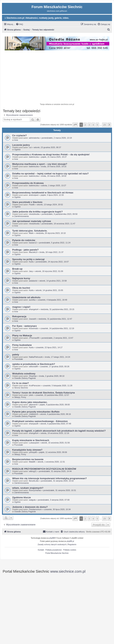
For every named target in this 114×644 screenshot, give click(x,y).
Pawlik (32, 205)
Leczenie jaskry (21, 145)
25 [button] (105, 125)
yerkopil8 (33, 452)
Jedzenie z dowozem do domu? (30, 507)
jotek (31, 395)
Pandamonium (35, 509)
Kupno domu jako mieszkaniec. (30, 402)
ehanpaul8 (34, 424)
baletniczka (34, 157)
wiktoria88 (33, 366)
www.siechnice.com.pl (68, 571)
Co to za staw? (20, 383)
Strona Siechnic (21, 388)
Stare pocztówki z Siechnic (27, 202)
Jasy (31, 271)
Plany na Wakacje (22, 335)
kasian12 (33, 243)
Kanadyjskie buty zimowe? (27, 450)
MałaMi (32, 462)
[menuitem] (19, 24)
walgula (32, 500)
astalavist (33, 281)
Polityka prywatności (54, 550)
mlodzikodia (34, 214)
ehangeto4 (34, 309)
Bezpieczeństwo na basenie (28, 459)
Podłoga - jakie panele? (25, 250)
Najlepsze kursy (21, 278)
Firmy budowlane (22, 345)
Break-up (17, 269)
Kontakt (41, 550)
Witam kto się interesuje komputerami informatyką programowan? (50, 478)
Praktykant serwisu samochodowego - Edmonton (40, 421)
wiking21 (33, 471)
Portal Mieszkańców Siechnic (57, 553)
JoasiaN (33, 319)
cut (30, 147)
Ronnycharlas (35, 490)
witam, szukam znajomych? (28, 488)
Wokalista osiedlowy (24, 374)
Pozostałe (19, 359)
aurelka (32, 300)
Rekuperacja (19, 316)
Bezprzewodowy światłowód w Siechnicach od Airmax (43, 193)
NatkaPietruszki (36, 357)
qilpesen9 (33, 405)
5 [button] (97, 125)
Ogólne (17, 150)
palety (16, 355)
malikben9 (33, 414)
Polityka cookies (70, 550)
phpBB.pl (70, 541)
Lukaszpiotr (34, 443)
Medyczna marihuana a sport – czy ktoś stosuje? (40, 164)
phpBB (52, 538)
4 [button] (93, 125)
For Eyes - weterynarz (24, 326)
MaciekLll (33, 252)
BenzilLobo (34, 481)
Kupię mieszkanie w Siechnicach (31, 440)
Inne (16, 140)
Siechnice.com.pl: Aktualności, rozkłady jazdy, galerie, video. (37, 18)
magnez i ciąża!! (21, 307)
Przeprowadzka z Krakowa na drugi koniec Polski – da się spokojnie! (51, 154)
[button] (75, 125)
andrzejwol (34, 195)
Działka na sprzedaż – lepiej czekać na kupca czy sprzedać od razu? (50, 174)
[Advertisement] (59, 77)
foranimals (34, 328)
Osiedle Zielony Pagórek (25, 378)
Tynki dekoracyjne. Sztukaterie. (30, 231)
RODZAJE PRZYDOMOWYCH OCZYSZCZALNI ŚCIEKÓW (44, 469)
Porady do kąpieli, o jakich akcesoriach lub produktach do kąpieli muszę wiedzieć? (59, 431)
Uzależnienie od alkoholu (26, 297)
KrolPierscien (35, 386)
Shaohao (33, 376)
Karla (31, 262)
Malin (31, 233)
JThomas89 (34, 338)
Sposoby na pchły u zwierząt (28, 259)
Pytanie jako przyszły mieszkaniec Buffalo (36, 412)
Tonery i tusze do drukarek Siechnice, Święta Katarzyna (44, 393)
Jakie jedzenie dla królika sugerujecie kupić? (37, 212)
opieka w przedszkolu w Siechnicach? (34, 364)
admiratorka (34, 138)
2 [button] (85, 125)
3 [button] (89, 125)
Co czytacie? (20, 135)
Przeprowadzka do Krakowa (28, 183)
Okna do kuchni (21, 288)
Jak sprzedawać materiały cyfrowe (32, 221)
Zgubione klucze (21, 497)
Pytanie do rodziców (24, 240)
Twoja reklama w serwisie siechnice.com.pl (57, 104)
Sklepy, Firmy (20, 397)
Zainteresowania (21, 216)
